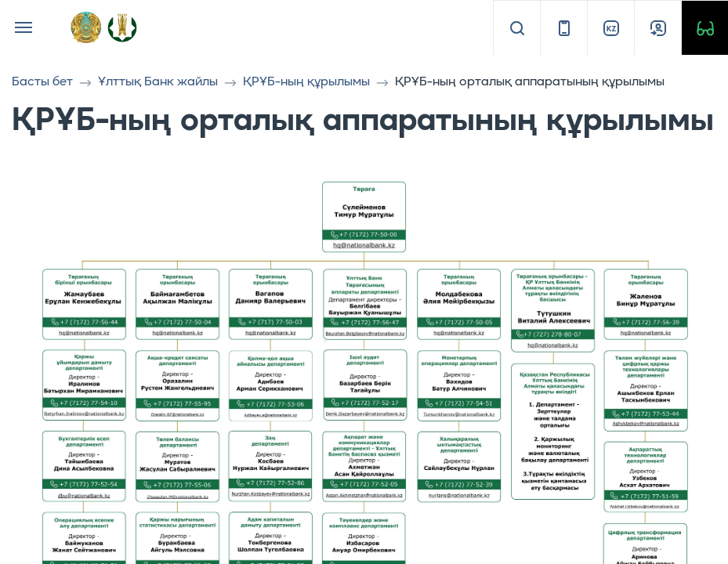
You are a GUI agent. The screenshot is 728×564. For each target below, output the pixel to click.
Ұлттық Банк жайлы (158, 82)
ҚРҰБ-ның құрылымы (306, 82)
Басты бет (42, 82)
